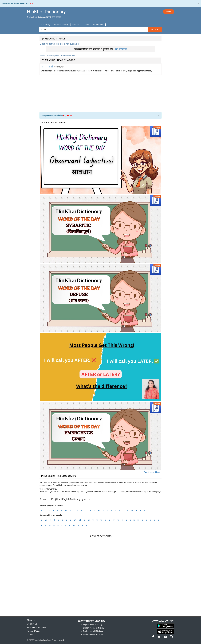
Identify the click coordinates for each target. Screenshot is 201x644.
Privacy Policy (33, 631)
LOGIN (169, 12)
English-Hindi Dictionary (93, 625)
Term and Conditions (36, 627)
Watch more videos (152, 472)
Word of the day (61, 25)
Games (86, 25)
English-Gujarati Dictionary (94, 634)
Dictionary (46, 25)
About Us (31, 620)
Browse (76, 25)
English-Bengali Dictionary (94, 628)
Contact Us (32, 624)
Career (30, 635)
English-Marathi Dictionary (94, 631)
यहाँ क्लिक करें (121, 49)
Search (155, 30)
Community (98, 25)
